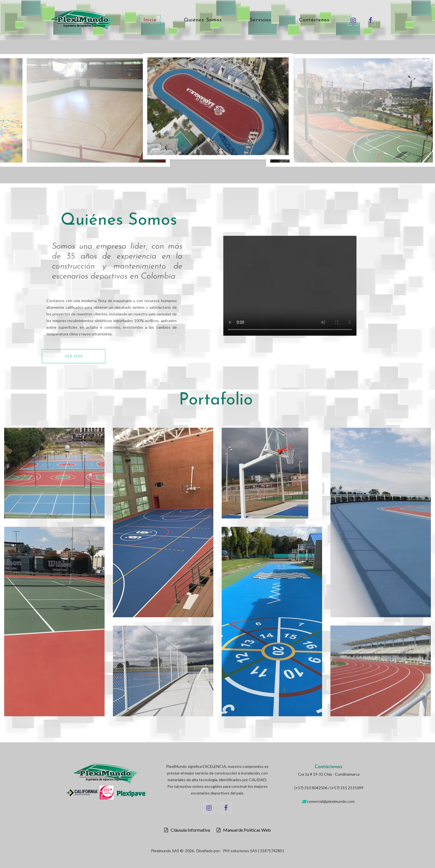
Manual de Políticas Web (246, 830)
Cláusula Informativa (189, 830)
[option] (218, 108)
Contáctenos (314, 20)
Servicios (261, 20)
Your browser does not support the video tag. (306, 286)
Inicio (150, 20)
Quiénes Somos (203, 20)
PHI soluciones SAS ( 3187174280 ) (254, 851)
